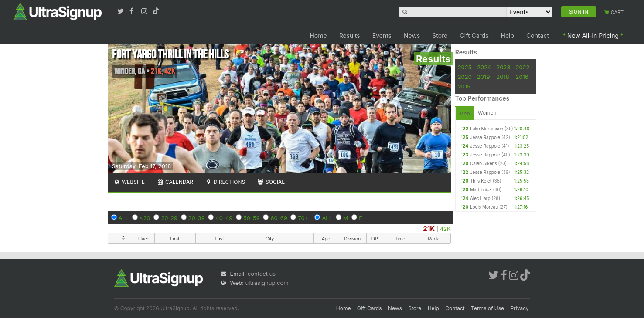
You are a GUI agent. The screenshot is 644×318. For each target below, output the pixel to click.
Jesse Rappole (485, 137)
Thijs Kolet (481, 181)
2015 (464, 86)
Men (465, 113)
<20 (145, 218)
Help (508, 36)
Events (382, 36)
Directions (225, 182)
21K (429, 228)
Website (129, 182)
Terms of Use (487, 308)
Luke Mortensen (487, 129)
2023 (503, 67)
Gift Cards (474, 36)
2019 (483, 77)
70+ (303, 218)
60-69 (279, 218)
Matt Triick (481, 189)
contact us (262, 274)
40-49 (224, 218)
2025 (465, 67)
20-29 (169, 218)
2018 (503, 77)
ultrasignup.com (267, 283)
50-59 (252, 218)
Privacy (520, 308)
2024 (484, 67)
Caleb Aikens (484, 163)
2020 (465, 77)
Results (350, 36)
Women (487, 113)
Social (271, 182)
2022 (522, 67)
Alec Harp (480, 198)
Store (440, 36)
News (412, 36)
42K (445, 229)
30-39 (197, 218)
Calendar (175, 182)
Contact (538, 36)
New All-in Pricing (593, 36)
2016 (522, 77)
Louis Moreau (484, 207)
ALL (124, 218)
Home (318, 36)
